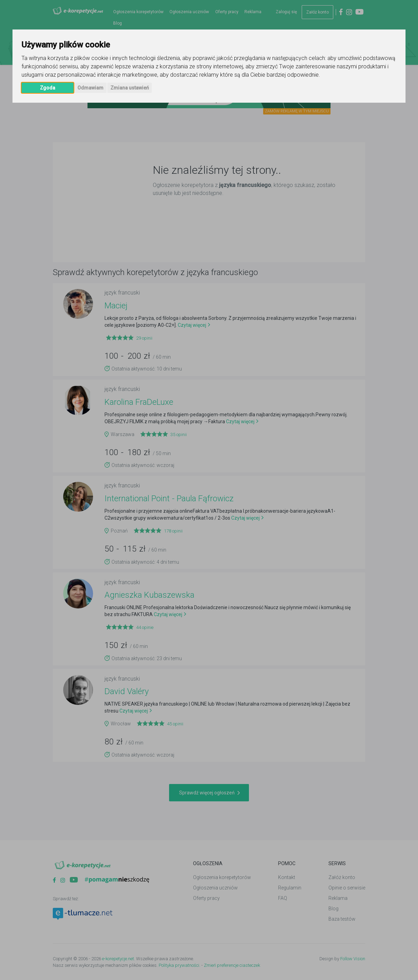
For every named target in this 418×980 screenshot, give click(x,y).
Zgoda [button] (48, 88)
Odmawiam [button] (90, 88)
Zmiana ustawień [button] (130, 88)
